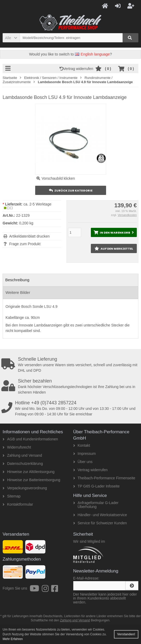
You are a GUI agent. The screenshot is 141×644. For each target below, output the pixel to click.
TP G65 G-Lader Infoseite (96, 486)
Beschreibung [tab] (17, 280)
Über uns (83, 462)
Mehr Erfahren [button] (13, 639)
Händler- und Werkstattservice (100, 515)
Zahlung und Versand (22, 455)
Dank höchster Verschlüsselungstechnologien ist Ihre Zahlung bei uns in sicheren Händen (71, 386)
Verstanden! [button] (126, 634)
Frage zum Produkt (25, 244)
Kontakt (82, 445)
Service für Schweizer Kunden (100, 523)
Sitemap (12, 496)
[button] (11, 38)
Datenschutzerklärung (23, 464)
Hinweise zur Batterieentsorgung (31, 480)
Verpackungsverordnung (25, 488)
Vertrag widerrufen (77, 69)
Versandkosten (127, 215)
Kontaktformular (18, 504)
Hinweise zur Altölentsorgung (29, 472)
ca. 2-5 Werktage (37, 204)
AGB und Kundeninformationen (30, 439)
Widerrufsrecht (17, 447)
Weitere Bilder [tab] (18, 292)
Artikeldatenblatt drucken (29, 236)
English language (92, 54)
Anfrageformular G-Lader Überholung (96, 505)
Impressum (85, 454)
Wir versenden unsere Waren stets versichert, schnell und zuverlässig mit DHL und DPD (71, 365)
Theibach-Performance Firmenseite (104, 478)
